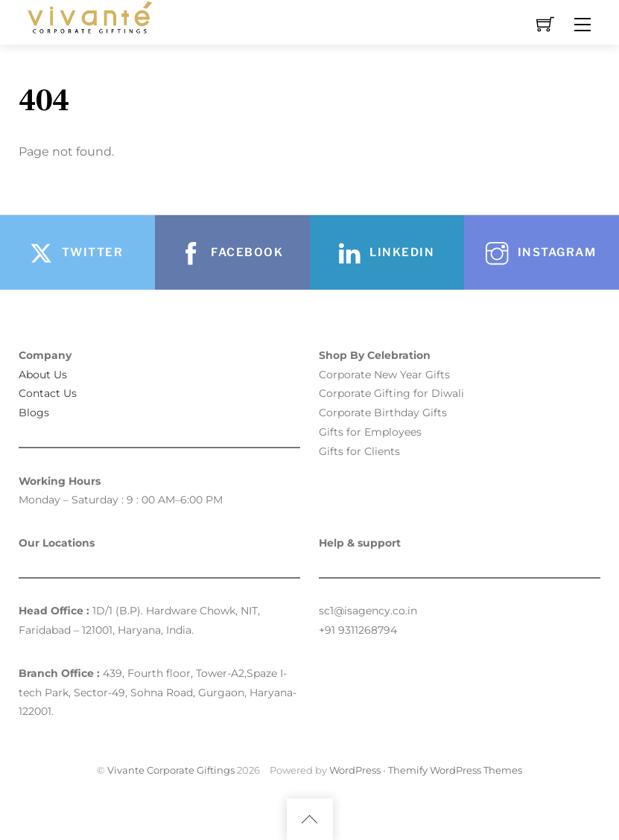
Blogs (34, 413)
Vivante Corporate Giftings (171, 770)
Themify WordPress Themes (455, 770)
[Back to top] (310, 819)
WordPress (355, 770)
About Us (43, 375)
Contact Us (48, 393)
